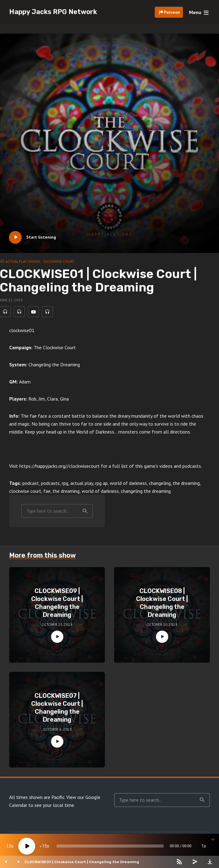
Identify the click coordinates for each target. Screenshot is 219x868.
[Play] (27, 846)
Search (85, 512)
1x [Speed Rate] (204, 846)
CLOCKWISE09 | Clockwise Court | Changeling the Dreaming (57, 604)
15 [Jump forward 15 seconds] (44, 846)
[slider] (110, 846)
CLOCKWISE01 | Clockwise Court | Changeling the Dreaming (82, 862)
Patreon (172, 12)
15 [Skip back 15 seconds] (9, 846)
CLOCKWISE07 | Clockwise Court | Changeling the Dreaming (57, 709)
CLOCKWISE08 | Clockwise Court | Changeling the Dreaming (162, 604)
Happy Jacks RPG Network (53, 12)
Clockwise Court (59, 261)
